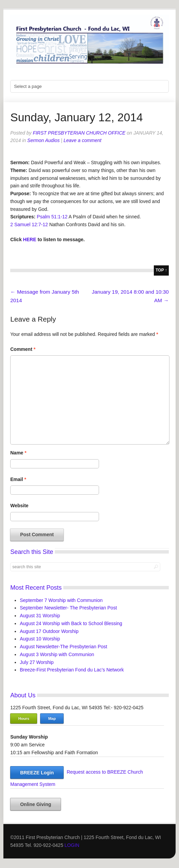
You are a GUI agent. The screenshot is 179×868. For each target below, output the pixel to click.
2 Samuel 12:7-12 (29, 224)
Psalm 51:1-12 (52, 217)
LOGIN (72, 845)
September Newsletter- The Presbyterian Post (68, 608)
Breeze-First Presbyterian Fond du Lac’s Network (72, 670)
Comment (23, 349)
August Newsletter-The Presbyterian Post (63, 647)
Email (18, 479)
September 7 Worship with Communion (61, 600)
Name (18, 453)
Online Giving (36, 804)
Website (19, 506)
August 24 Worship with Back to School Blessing (71, 623)
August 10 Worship (40, 639)
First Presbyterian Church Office (79, 133)
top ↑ (161, 270)
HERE (30, 239)
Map (52, 718)
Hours (24, 718)
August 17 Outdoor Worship (49, 631)
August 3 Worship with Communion (57, 654)
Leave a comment (83, 140)
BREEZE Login (37, 773)
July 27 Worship (37, 662)
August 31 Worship (40, 616)
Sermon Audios (43, 140)
